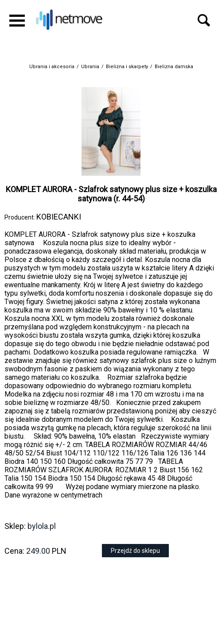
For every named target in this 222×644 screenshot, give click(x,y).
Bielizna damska (174, 67)
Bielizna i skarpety (127, 67)
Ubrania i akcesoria (52, 67)
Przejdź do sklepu (135, 551)
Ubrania (90, 67)
